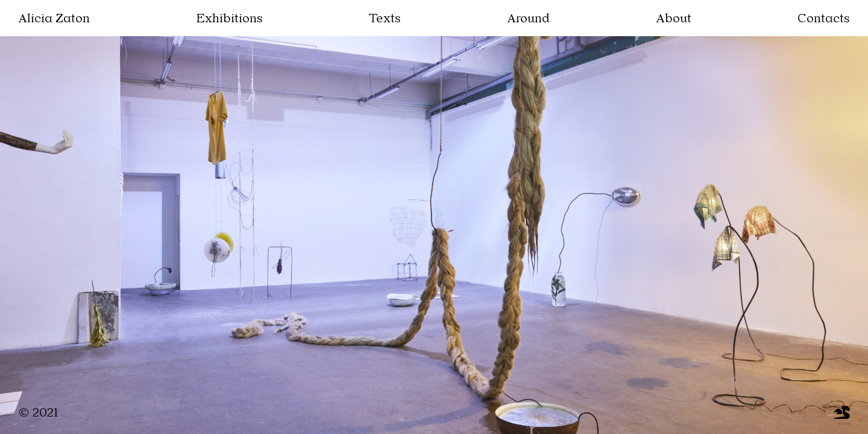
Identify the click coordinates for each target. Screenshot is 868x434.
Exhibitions (225, 20)
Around (527, 20)
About (677, 20)
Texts (381, 20)
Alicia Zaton (50, 20)
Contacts (828, 20)
